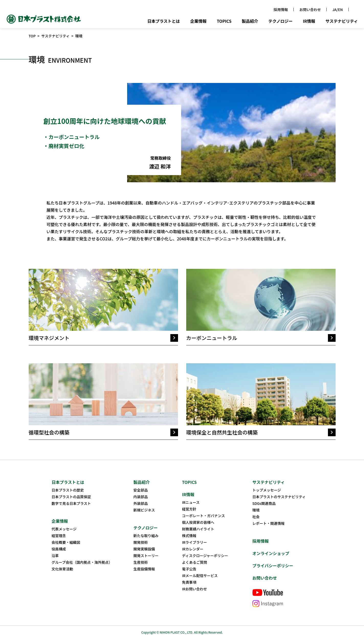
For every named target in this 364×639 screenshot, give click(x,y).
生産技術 (141, 562)
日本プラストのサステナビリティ (279, 497)
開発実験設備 (144, 549)
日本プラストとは (164, 22)
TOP (32, 36)
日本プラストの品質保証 (71, 497)
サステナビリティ (342, 22)
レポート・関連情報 (269, 523)
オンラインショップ (271, 553)
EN (340, 9)
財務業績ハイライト (198, 529)
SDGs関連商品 (264, 503)
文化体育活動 (62, 569)
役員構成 (59, 549)
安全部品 (141, 490)
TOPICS (224, 22)
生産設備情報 (144, 569)
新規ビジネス (144, 510)
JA (334, 9)
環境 (256, 510)
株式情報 (189, 536)
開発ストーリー (146, 556)
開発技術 (141, 542)
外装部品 (141, 503)
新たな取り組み (146, 536)
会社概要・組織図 (66, 542)
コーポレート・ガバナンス (204, 516)
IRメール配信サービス (200, 576)
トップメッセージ (267, 490)
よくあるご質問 (195, 562)
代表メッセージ (64, 529)
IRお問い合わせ (195, 589)
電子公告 (189, 569)
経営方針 (189, 509)
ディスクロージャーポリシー (205, 556)
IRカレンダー (193, 549)
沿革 (55, 556)
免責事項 (189, 582)
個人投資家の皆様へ (198, 522)
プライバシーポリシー (273, 566)
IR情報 (309, 22)
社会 (256, 517)
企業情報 (198, 22)
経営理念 (59, 536)
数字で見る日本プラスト (71, 503)
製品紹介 (250, 22)
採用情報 (281, 9)
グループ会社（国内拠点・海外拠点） (82, 562)
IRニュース (191, 502)
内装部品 (141, 497)
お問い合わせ (310, 9)
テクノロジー (280, 22)
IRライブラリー (195, 542)
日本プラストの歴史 (68, 490)
